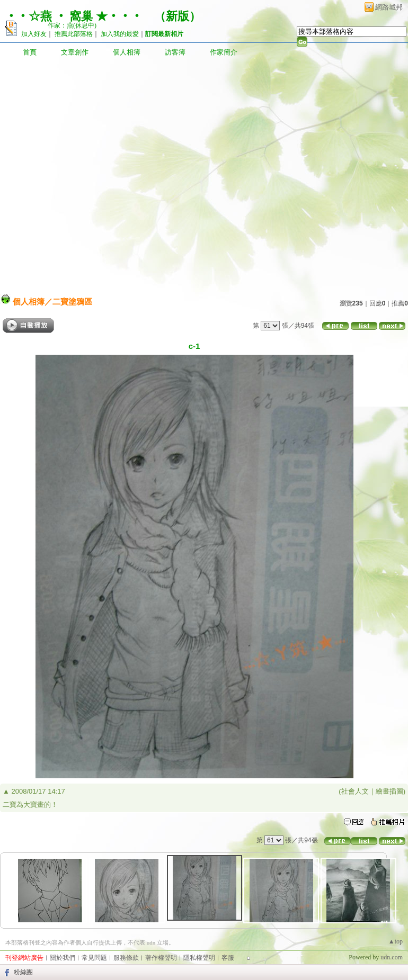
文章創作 (75, 52)
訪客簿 (175, 52)
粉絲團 (23, 972)
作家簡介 (224, 52)
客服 (228, 958)
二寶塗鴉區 (72, 302)
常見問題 (94, 958)
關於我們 (63, 958)
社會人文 (355, 791)
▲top (396, 941)
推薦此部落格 (74, 34)
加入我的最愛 (120, 34)
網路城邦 (389, 7)
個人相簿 (127, 52)
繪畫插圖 (389, 791)
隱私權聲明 (199, 958)
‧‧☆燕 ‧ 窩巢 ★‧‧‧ (74, 16)
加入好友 (34, 34)
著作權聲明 (161, 958)
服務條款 (126, 958)
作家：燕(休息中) (72, 25)
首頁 (30, 52)
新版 (178, 16)
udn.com (392, 957)
